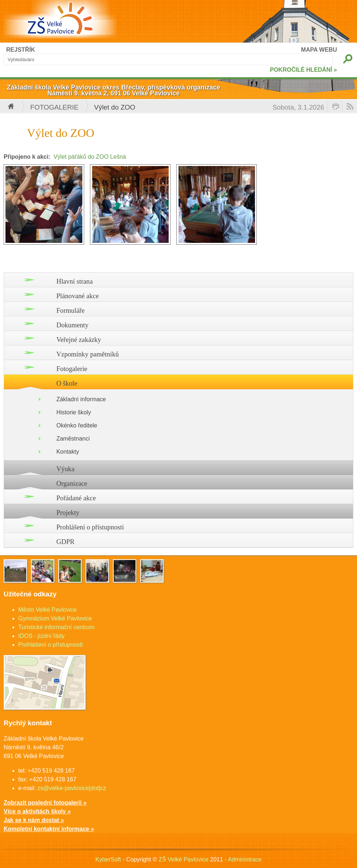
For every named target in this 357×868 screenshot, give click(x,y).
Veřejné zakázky (79, 340)
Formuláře (71, 310)
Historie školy (74, 412)
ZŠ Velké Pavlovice (183, 859)
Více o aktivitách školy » (37, 811)
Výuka (66, 469)
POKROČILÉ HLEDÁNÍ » (303, 70)
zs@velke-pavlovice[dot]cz (72, 788)
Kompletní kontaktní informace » (49, 829)
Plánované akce (78, 296)
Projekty (68, 512)
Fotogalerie (54, 107)
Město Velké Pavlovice (47, 610)
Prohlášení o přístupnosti (90, 527)
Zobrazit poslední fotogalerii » (45, 803)
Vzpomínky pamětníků (88, 354)
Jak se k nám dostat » (34, 820)
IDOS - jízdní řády (41, 636)
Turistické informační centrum (56, 627)
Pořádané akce (76, 498)
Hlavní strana (75, 281)
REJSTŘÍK (21, 50)
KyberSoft (108, 859)
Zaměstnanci (73, 439)
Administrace (245, 859)
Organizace (72, 483)
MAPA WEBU (319, 50)
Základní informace (81, 399)
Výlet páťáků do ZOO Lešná (90, 157)
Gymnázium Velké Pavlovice (55, 618)
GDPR (66, 542)
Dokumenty (72, 325)
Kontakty (68, 452)
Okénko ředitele (77, 425)
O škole (67, 383)
